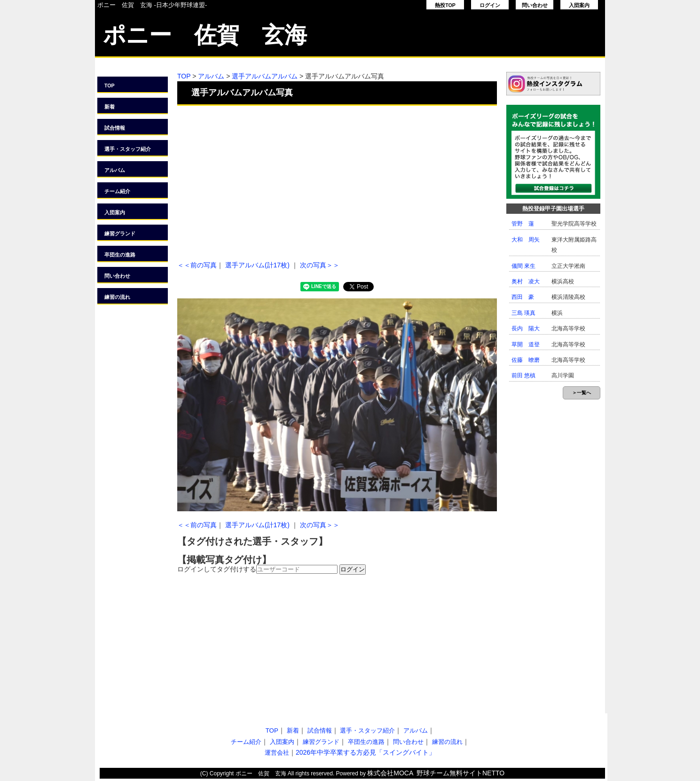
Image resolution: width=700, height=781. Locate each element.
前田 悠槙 (523, 375)
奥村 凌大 (526, 281)
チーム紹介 (117, 191)
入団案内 (579, 5)
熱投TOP (445, 5)
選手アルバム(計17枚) (257, 265)
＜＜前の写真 (197, 265)
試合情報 (115, 128)
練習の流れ (117, 297)
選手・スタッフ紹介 (128, 149)
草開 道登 (526, 344)
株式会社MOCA (390, 773)
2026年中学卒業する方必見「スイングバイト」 (366, 752)
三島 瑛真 (523, 313)
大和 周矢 (526, 240)
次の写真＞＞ (320, 265)
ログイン (490, 5)
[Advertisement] (337, 181)
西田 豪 (523, 297)
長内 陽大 (526, 328)
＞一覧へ (582, 393)
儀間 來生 (523, 266)
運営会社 (277, 753)
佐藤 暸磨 (526, 360)
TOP (110, 86)
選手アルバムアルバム (265, 76)
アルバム (115, 170)
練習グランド (120, 234)
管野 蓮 (523, 224)
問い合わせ (535, 5)
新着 (110, 107)
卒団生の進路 (120, 255)
